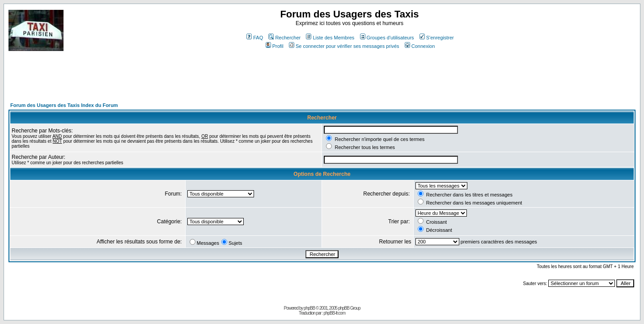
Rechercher (284, 38)
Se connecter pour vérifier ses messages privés (344, 46)
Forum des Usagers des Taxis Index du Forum (64, 105)
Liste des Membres (330, 38)
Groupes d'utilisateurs (387, 38)
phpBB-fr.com (334, 313)
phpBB (309, 308)
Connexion (420, 46)
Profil (275, 46)
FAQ (255, 38)
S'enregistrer (437, 38)
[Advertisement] (171, 81)
